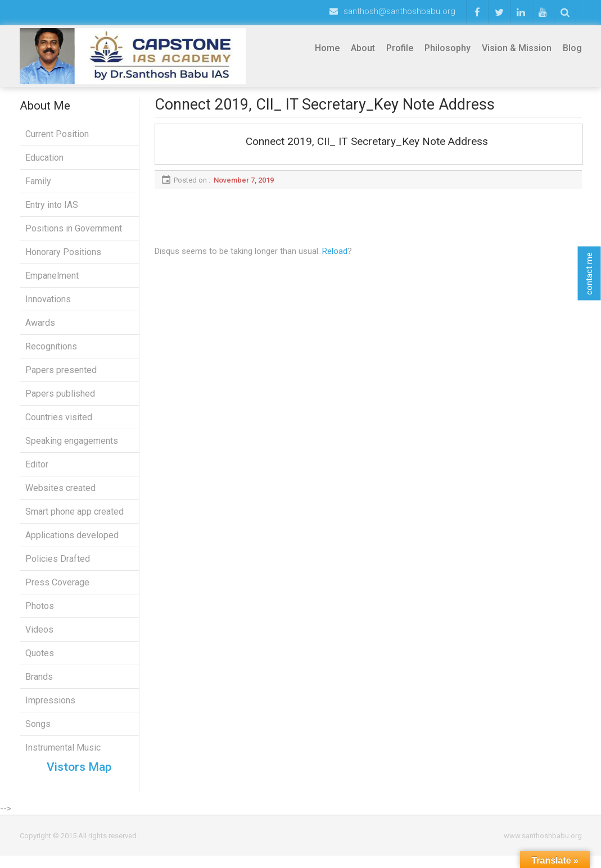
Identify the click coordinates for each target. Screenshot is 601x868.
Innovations (48, 305)
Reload (335, 257)
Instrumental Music (63, 754)
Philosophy (448, 48)
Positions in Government (74, 235)
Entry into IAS (52, 211)
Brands (39, 683)
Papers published (60, 400)
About (363, 48)
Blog (572, 48)
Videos (39, 636)
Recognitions (51, 353)
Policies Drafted (58, 565)
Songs (38, 730)
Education (44, 164)
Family (38, 187)
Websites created (60, 494)
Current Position (57, 140)
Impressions (50, 706)
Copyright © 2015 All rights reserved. (79, 848)
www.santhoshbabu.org (543, 848)
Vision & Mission (517, 48)
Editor (37, 471)
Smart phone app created (74, 518)
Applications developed (72, 541)
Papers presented (61, 376)
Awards (40, 329)
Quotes (40, 659)
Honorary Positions (63, 258)
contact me (589, 273)
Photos (40, 612)
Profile (400, 48)
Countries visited (59, 423)
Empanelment (52, 282)
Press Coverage (57, 588)
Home (327, 48)
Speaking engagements (72, 447)
